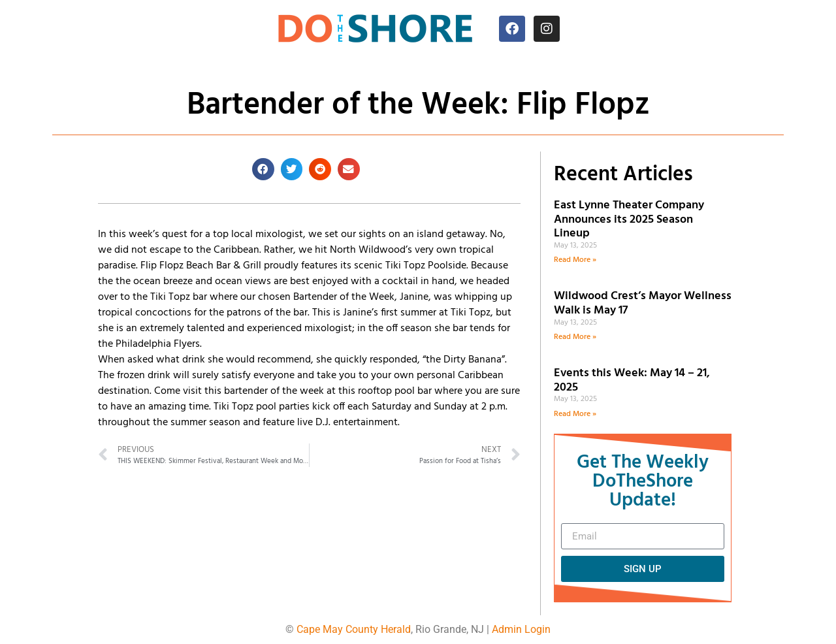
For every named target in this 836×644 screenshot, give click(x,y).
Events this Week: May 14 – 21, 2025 (632, 380)
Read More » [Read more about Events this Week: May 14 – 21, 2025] (575, 414)
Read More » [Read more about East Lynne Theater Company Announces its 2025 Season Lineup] (575, 260)
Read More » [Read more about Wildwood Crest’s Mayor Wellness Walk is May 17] (575, 337)
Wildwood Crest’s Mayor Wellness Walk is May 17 (643, 303)
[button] (263, 169)
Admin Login (521, 629)
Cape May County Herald (354, 629)
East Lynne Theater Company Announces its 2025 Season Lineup (629, 219)
